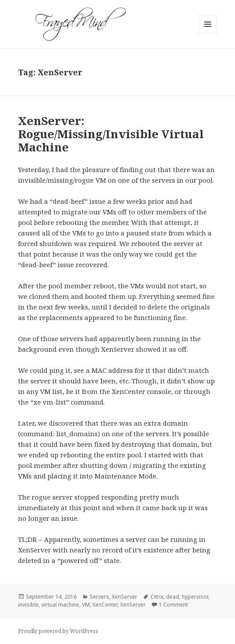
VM (86, 605)
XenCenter (105, 605)
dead (173, 597)
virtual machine (60, 605)
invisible (28, 605)
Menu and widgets (208, 33)
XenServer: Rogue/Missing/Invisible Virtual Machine (111, 134)
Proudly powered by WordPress (58, 631)
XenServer (125, 597)
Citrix (157, 597)
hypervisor (195, 597)
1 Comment (173, 605)
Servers (99, 597)
